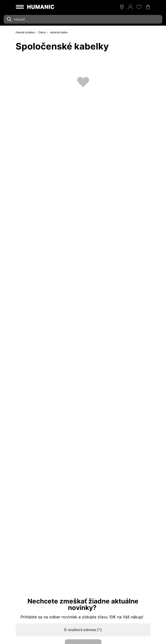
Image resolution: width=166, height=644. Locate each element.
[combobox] (83, 19)
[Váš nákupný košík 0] (148, 7)
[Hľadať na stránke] (83, 19)
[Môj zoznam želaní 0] (139, 7)
